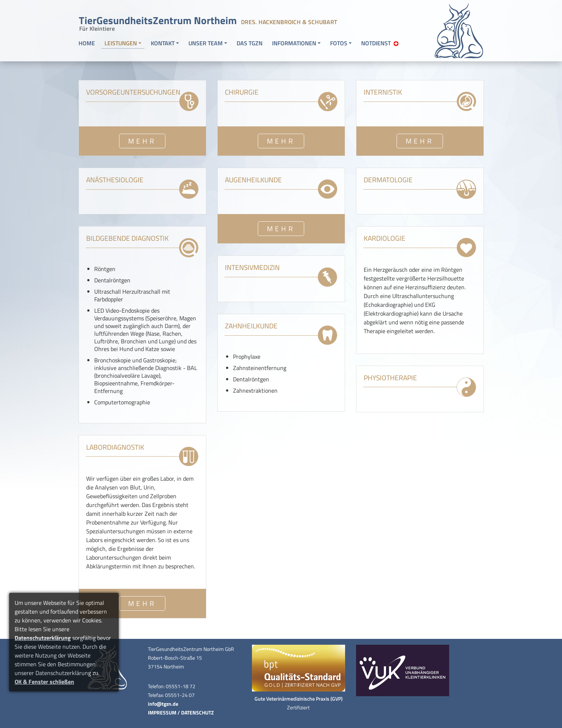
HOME (87, 43)
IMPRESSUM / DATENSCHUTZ (181, 713)
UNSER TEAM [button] (206, 43)
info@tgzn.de (163, 704)
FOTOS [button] (339, 43)
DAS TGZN (250, 43)
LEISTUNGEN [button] (121, 43)
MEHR (142, 141)
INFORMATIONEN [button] (294, 43)
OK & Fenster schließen (44, 682)
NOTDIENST (380, 43)
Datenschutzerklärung (43, 638)
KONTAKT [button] (163, 43)
